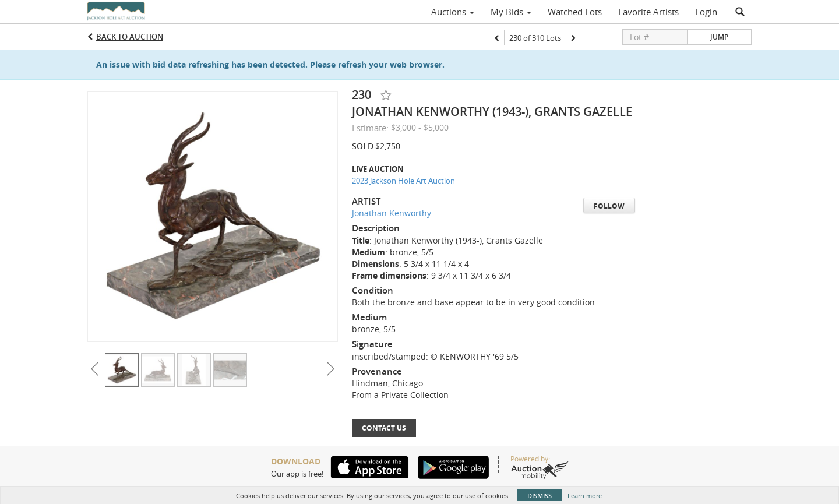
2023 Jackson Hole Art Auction (403, 181)
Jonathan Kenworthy (392, 213)
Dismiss (540, 496)
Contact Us (384, 428)
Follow (609, 206)
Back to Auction (130, 37)
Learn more (585, 496)
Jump (719, 37)
